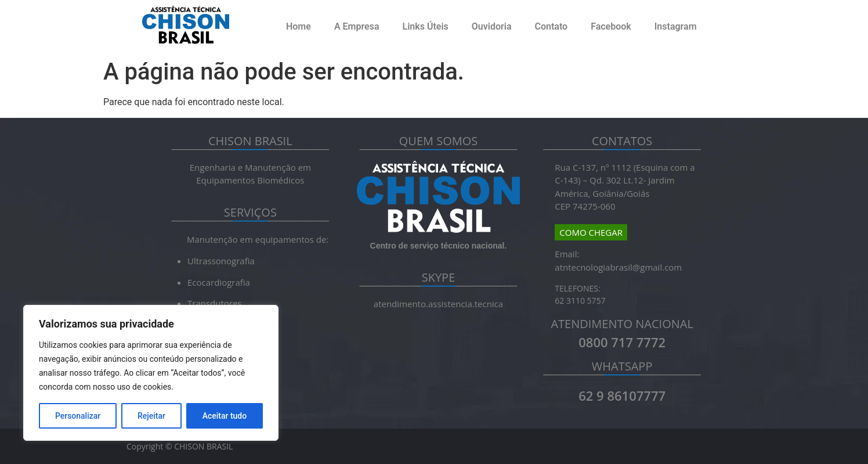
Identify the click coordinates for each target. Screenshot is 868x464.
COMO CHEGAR (591, 232)
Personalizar (78, 416)
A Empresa (357, 26)
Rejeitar (151, 416)
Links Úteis (426, 26)
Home (299, 26)
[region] (151, 373)
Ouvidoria (492, 26)
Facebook (611, 26)
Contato (551, 26)
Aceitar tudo (225, 416)
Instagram (676, 26)
